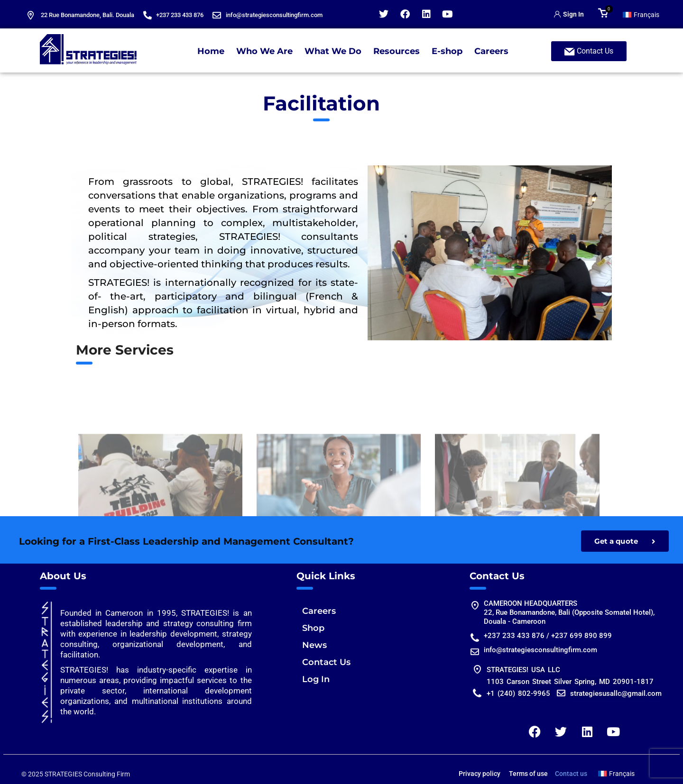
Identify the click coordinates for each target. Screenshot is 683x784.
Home (211, 51)
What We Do (333, 51)
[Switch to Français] (641, 14)
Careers (491, 51)
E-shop (447, 51)
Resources (397, 51)
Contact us (571, 774)
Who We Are (264, 51)
